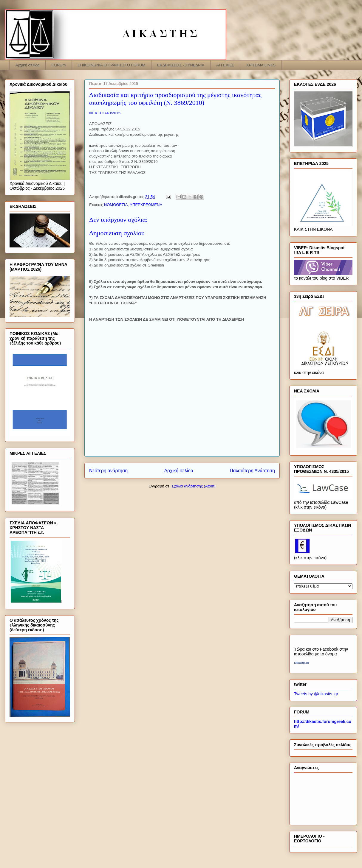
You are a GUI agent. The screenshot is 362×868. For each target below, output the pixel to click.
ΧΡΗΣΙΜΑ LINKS (261, 65)
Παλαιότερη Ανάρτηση (252, 471)
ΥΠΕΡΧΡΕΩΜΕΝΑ (146, 205)
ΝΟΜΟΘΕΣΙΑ (116, 205)
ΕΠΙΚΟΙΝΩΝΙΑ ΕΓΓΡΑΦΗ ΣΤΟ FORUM (111, 65)
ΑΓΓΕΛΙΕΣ (225, 65)
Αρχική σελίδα (28, 65)
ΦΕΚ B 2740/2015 (105, 113)
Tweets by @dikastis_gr (316, 694)
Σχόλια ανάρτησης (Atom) (193, 486)
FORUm (59, 65)
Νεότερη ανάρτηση (108, 471)
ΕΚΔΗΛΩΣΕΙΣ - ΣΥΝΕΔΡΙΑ (181, 65)
